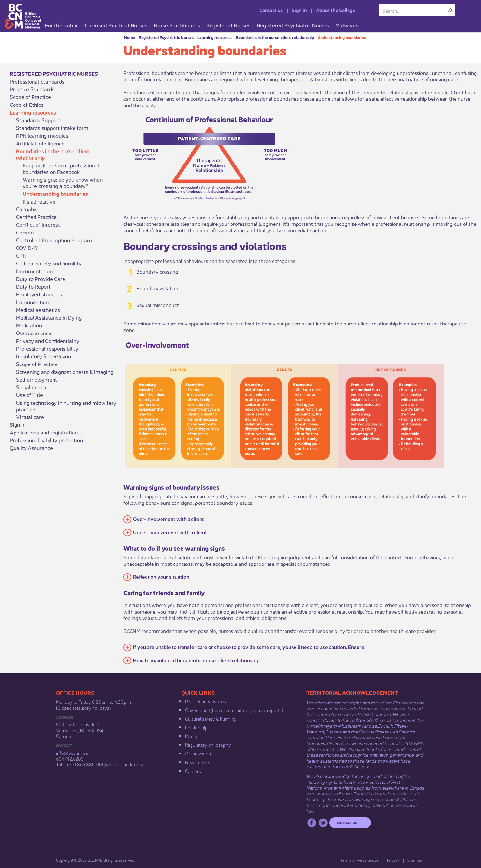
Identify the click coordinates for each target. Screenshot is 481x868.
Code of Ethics (27, 105)
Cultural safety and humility (49, 263)
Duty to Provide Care (41, 279)
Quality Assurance (31, 448)
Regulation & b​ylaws (206, 701)
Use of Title (29, 395)
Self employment (37, 379)
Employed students (39, 294)
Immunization (32, 302)
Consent (26, 232)
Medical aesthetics (38, 310)
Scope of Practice (30, 97)
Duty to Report (33, 286)
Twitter (323, 823)
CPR (21, 255)
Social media (31, 387)
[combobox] (415, 10)
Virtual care (30, 417)
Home (130, 37)
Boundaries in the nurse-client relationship (275, 37)
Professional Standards (37, 81)
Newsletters (198, 762)
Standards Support (38, 120)
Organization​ (198, 753)
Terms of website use (359, 860)
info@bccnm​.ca (72, 753)
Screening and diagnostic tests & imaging (65, 372)
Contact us (271, 10)
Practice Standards (32, 89)
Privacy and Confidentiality (48, 341)
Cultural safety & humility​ (211, 718)
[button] (450, 10)
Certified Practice (36, 217)
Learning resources (215, 37)
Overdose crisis (34, 333)
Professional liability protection (46, 440)
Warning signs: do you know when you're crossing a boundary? (63, 183)
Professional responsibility (47, 348)
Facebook (312, 823)
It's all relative (39, 201)
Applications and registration (44, 432)
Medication (29, 325)
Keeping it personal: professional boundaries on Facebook (61, 168)
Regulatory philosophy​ (208, 744)
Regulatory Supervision (44, 356)
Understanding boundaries (342, 37)
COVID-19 (27, 248)
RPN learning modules (42, 135)
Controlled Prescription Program (54, 240)
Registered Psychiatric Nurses (166, 37)
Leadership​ (196, 727)
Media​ (191, 736)
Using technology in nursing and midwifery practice (66, 406)
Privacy (393, 860)
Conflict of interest (38, 224)
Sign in (299, 10)
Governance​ (197, 710)
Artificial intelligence (40, 143)
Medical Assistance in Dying (49, 317)
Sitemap (415, 860)
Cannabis (27, 209)
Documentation (34, 271)
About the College (336, 10)
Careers (193, 771)
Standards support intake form (52, 128)
